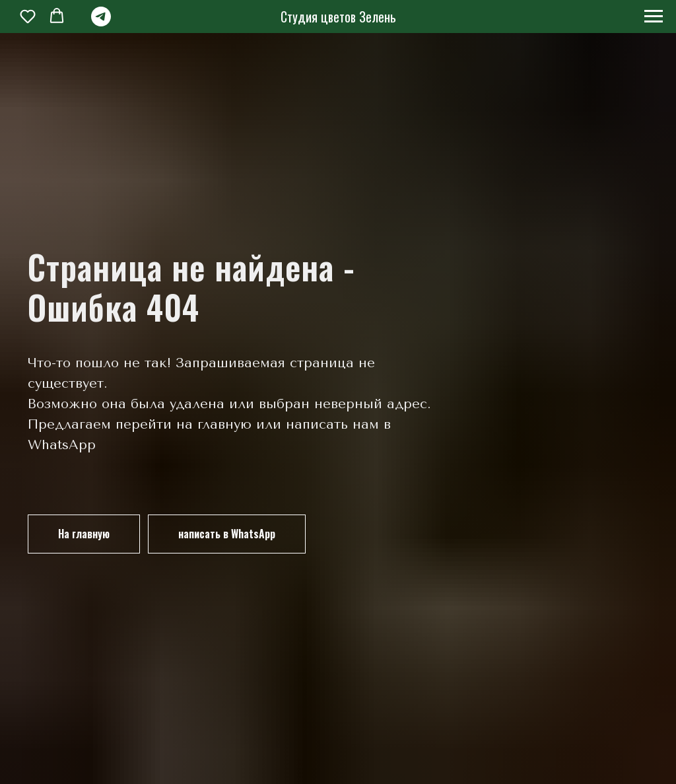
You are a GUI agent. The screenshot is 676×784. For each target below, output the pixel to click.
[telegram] (101, 23)
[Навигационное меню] (654, 17)
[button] (28, 16)
